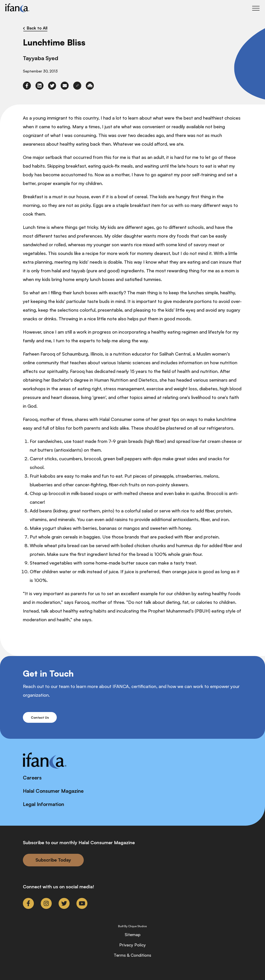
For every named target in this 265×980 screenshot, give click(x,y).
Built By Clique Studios (132, 926)
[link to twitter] (52, 86)
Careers (32, 778)
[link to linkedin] (39, 86)
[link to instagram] (46, 903)
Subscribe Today (53, 860)
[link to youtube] (82, 903)
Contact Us (40, 717)
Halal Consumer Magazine (53, 791)
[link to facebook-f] (27, 86)
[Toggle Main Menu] (256, 8)
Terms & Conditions (132, 955)
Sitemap (133, 934)
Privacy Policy (132, 945)
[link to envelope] (65, 86)
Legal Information (43, 804)
